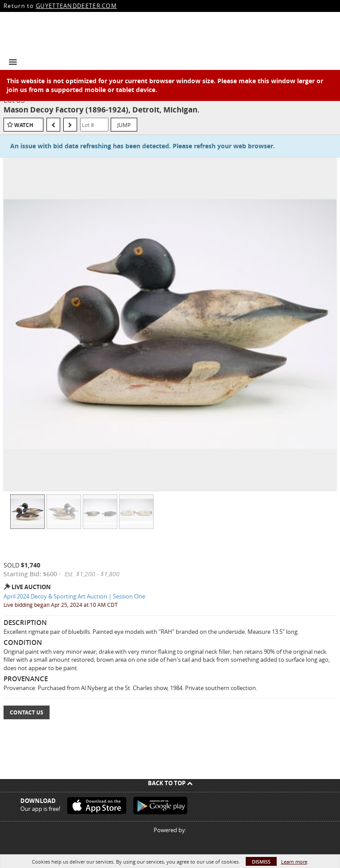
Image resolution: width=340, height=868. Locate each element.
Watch (24, 125)
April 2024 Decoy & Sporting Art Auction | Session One (74, 596)
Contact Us (27, 712)
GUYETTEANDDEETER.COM (76, 6)
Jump (124, 125)
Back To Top (170, 783)
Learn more (294, 862)
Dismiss (261, 862)
